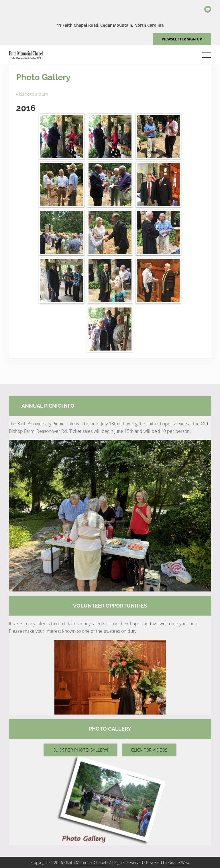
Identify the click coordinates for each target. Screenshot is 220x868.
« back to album (32, 94)
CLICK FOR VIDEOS (149, 750)
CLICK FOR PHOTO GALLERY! (80, 750)
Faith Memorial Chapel (86, 862)
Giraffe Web (179, 862)
